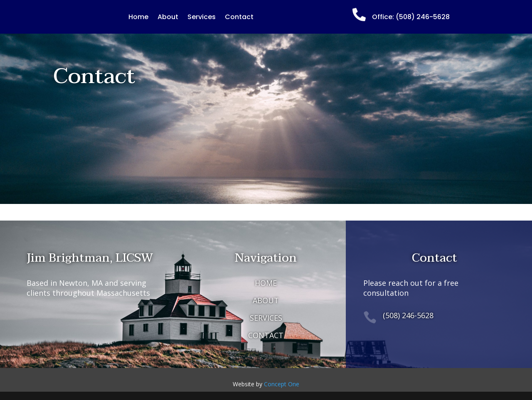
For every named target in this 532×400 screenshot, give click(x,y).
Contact (239, 18)
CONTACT (266, 335)
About (168, 18)
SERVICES (266, 318)
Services (202, 18)
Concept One (282, 384)
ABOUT (266, 300)
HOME (266, 283)
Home (138, 18)
